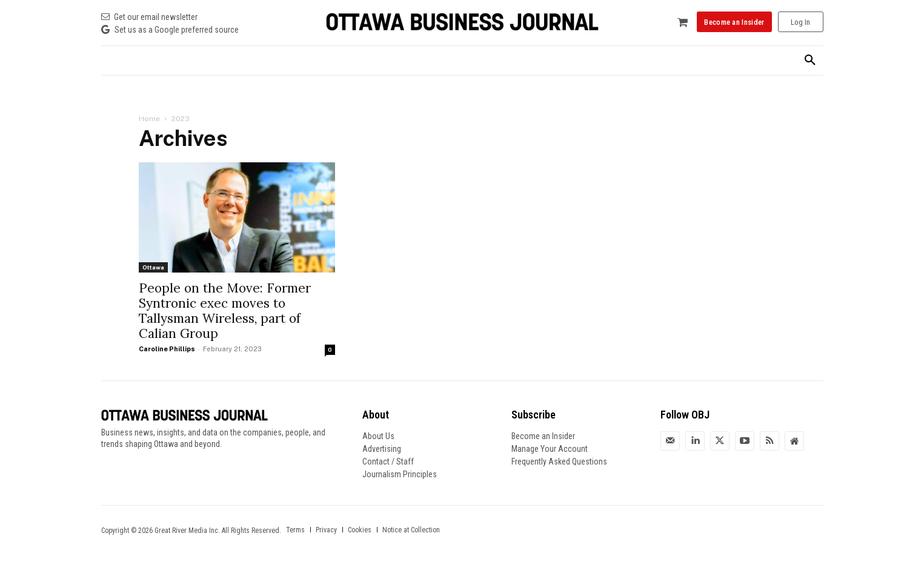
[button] (810, 61)
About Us (378, 436)
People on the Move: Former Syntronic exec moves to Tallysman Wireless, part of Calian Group (225, 311)
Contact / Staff (388, 462)
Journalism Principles (400, 474)
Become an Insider (543, 436)
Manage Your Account (550, 449)
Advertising (382, 449)
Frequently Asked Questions (559, 462)
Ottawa (153, 267)
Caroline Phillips (167, 349)
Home (149, 119)
